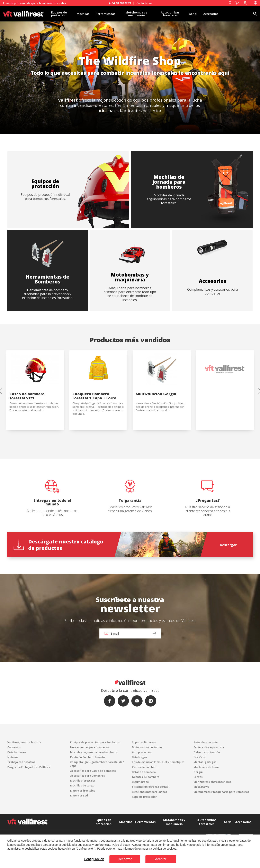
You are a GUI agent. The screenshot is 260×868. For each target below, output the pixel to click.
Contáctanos (144, 3)
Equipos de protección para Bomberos (95, 742)
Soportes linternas (144, 742)
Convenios (14, 747)
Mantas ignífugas (205, 762)
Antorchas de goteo (206, 742)
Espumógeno (140, 782)
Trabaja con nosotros (21, 762)
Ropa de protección (145, 797)
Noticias (13, 757)
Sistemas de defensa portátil (151, 787)
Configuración (94, 859)
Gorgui (198, 772)
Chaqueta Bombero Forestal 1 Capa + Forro (94, 396)
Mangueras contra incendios (212, 782)
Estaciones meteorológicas (149, 792)
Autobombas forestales (170, 14)
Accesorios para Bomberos (87, 776)
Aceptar (161, 859)
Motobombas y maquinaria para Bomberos (221, 792)
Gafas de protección (207, 752)
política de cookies (165, 849)
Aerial (193, 14)
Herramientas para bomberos (89, 747)
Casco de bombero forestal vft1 (27, 396)
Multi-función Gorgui (156, 394)
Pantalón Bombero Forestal (88, 757)
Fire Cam (199, 757)
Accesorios (211, 14)
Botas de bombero (144, 772)
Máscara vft (201, 787)
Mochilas (83, 14)
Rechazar (125, 859)
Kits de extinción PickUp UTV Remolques (158, 762)
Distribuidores (17, 752)
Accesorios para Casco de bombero (93, 771)
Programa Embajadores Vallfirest (29, 767)
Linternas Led (79, 795)
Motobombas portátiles (147, 747)
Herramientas (105, 14)
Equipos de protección (59, 14)
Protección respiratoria (209, 747)
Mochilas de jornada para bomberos (94, 752)
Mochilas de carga (82, 785)
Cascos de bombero (145, 767)
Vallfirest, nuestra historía (24, 742)
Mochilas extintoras (206, 767)
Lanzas (198, 777)
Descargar (228, 545)
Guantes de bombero (146, 777)
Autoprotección (142, 752)
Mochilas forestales (83, 781)
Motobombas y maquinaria (136, 14)
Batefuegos (139, 757)
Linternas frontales (83, 791)
